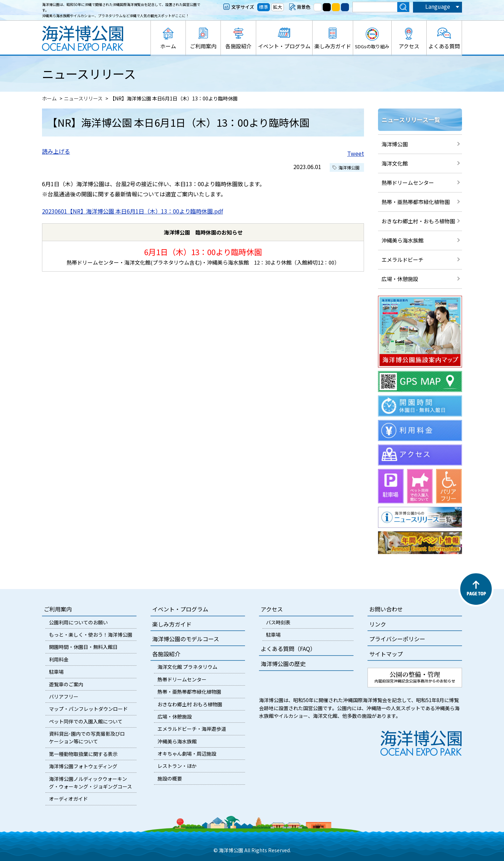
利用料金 (59, 659)
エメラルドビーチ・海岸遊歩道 (192, 729)
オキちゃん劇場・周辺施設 (187, 754)
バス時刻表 (278, 622)
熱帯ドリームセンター (408, 183)
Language (438, 6)
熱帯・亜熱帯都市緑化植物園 (416, 202)
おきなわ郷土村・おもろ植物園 (418, 221)
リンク (378, 624)
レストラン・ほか (177, 766)
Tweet (356, 153)
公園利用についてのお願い (78, 622)
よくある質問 (444, 46)
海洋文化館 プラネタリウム (187, 667)
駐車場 (56, 672)
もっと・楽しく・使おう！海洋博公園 (91, 635)
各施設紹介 (239, 46)
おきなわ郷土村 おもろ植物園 (190, 704)
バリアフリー (64, 696)
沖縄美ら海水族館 (402, 240)
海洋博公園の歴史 (283, 664)
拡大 (278, 7)
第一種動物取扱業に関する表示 (83, 754)
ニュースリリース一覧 (411, 120)
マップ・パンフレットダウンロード (88, 709)
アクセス (409, 46)
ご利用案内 (203, 46)
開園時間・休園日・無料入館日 (83, 647)
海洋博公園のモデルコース (186, 639)
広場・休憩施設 (400, 279)
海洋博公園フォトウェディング (83, 766)
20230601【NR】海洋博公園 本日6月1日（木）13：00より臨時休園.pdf (132, 211)
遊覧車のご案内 (66, 684)
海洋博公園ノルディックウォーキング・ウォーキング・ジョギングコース (90, 783)
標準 (264, 7)
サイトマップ (386, 654)
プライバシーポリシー (397, 639)
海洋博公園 (395, 144)
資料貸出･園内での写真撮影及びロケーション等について (87, 737)
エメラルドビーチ (402, 260)
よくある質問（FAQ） (288, 649)
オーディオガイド (68, 799)
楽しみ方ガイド (333, 46)
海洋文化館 (395, 163)
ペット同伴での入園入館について (86, 721)
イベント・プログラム (284, 46)
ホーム (168, 46)
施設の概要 (170, 778)
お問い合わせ (386, 609)
